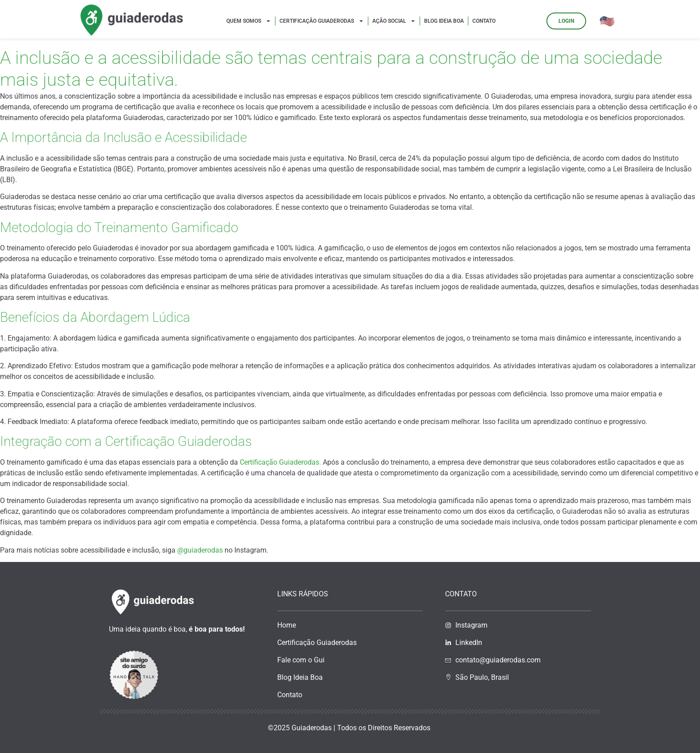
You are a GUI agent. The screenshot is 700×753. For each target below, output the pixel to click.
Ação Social (394, 21)
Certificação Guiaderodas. (280, 462)
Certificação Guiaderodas (322, 21)
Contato (484, 21)
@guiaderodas (200, 550)
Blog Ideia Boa (444, 21)
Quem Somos (249, 21)
